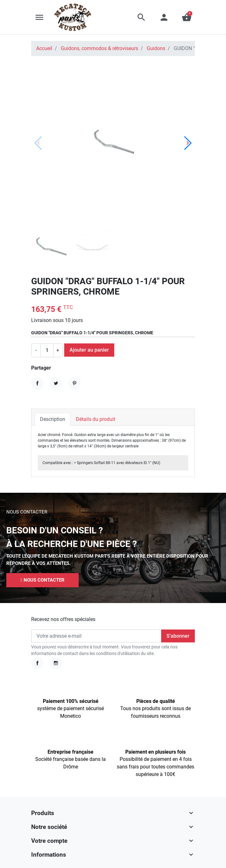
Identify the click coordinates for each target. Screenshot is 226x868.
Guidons (156, 48)
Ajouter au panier (89, 350)
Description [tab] (53, 419)
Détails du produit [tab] (96, 419)
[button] (141, 17)
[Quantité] (47, 350)
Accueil (44, 48)
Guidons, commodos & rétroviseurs (99, 48)
